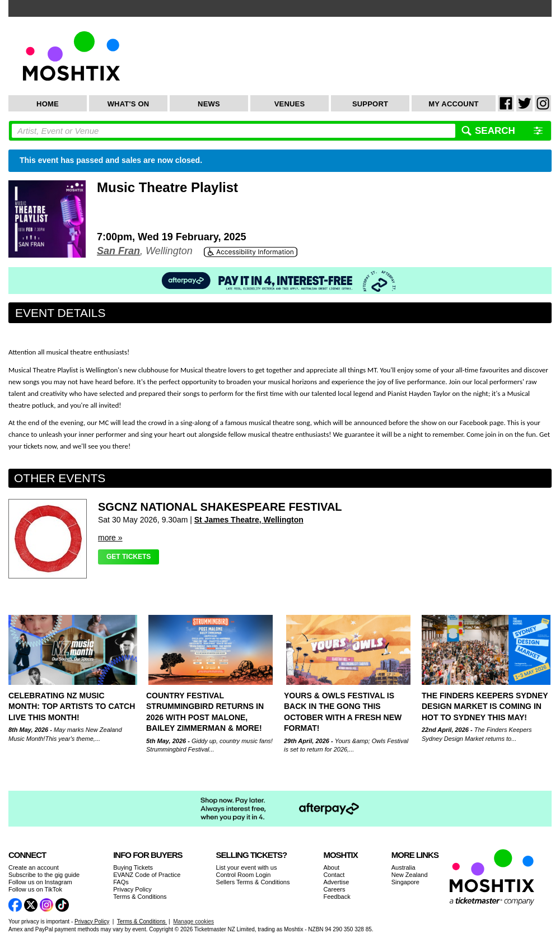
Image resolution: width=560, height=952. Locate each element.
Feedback (337, 897)
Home (48, 104)
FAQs (121, 882)
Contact (334, 875)
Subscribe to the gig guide (44, 875)
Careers (334, 889)
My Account (453, 104)
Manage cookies (193, 921)
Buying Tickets (133, 867)
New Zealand (410, 875)
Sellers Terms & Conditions (253, 882)
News (209, 104)
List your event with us (247, 867)
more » (110, 538)
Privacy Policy (132, 889)
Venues (290, 104)
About (331, 867)
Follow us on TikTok (35, 889)
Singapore (405, 882)
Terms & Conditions (140, 897)
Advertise (336, 882)
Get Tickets (129, 557)
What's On (129, 104)
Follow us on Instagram (40, 882)
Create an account (34, 867)
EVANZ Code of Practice (147, 875)
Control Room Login (244, 875)
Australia (403, 867)
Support (370, 104)
